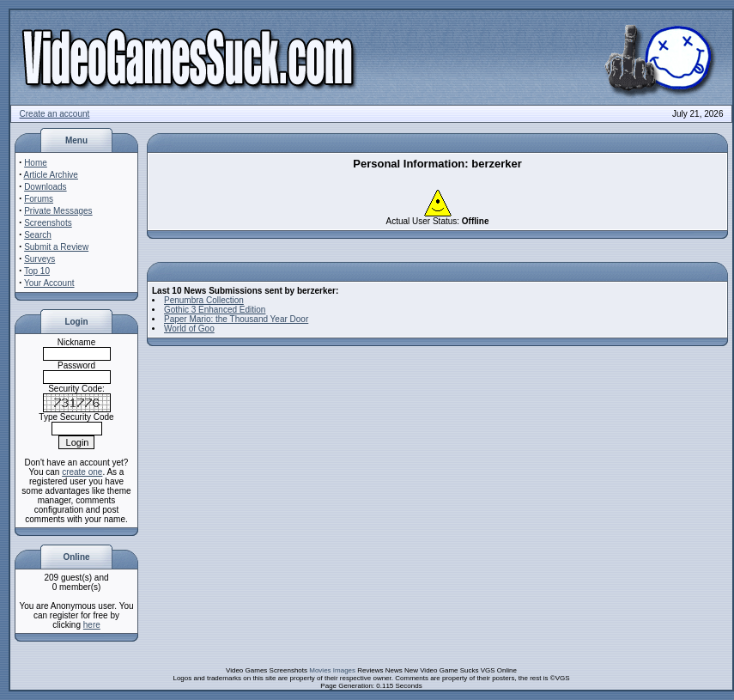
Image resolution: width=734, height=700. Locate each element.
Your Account (49, 283)
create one (82, 472)
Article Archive (51, 175)
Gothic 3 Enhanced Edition (215, 310)
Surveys (39, 259)
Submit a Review (56, 247)
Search (38, 235)
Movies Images (332, 670)
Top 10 (37, 271)
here (92, 625)
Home (36, 163)
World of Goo (189, 329)
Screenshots (48, 223)
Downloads (45, 187)
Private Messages (58, 211)
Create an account (55, 114)
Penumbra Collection (204, 300)
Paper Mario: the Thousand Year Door (236, 319)
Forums (39, 199)
